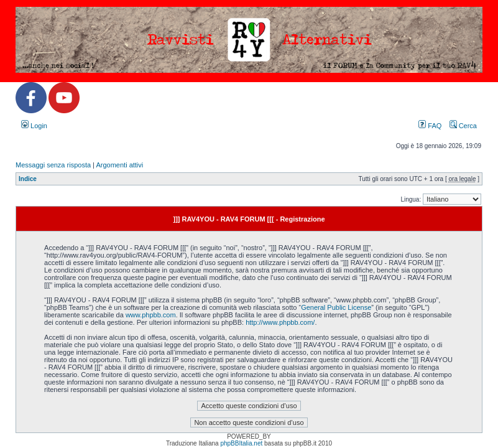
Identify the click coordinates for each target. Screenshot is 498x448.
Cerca (463, 126)
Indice (28, 179)
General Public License (336, 307)
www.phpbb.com (151, 315)
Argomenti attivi (119, 165)
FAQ (430, 126)
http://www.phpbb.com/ (280, 322)
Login (34, 126)
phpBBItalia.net (241, 443)
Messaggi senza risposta (53, 165)
